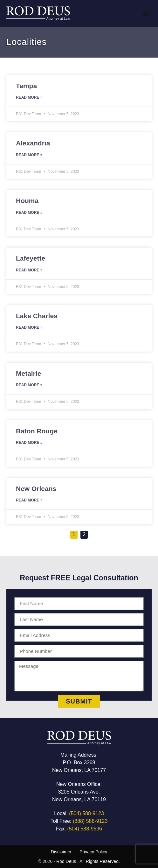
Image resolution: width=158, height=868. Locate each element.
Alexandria (33, 143)
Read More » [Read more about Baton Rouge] (29, 443)
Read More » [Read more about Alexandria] (29, 155)
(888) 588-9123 (90, 821)
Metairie (28, 373)
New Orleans (36, 489)
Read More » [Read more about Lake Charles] (29, 327)
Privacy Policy (93, 852)
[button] (146, 13)
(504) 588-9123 (86, 813)
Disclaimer (61, 852)
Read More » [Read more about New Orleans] (29, 500)
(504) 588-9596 (85, 829)
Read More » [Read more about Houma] (29, 213)
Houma (27, 201)
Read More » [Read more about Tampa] (29, 97)
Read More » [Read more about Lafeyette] (29, 270)
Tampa (26, 86)
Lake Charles (37, 316)
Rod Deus (66, 861)
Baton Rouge (37, 431)
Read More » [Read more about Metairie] (29, 385)
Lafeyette (31, 258)
